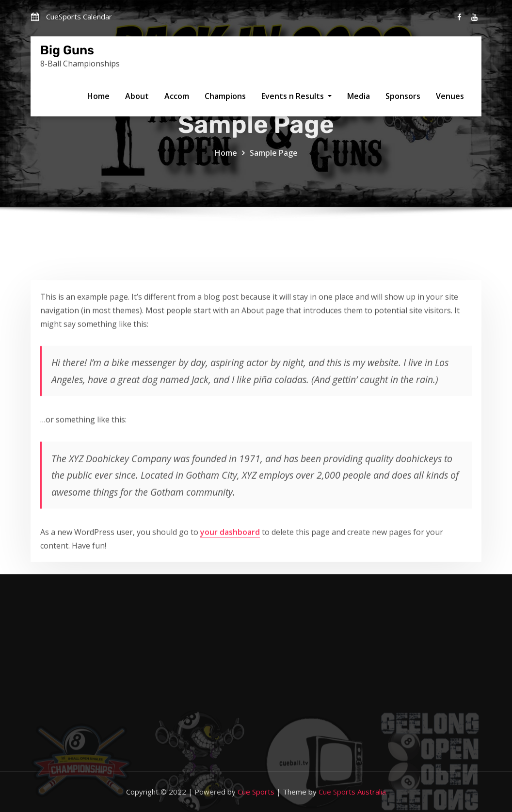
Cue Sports (256, 792)
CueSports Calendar (79, 16)
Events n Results (296, 96)
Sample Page (274, 161)
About (137, 96)
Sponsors (403, 96)
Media (359, 96)
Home (98, 96)
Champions (225, 96)
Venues (450, 96)
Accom (177, 96)
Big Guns (67, 50)
